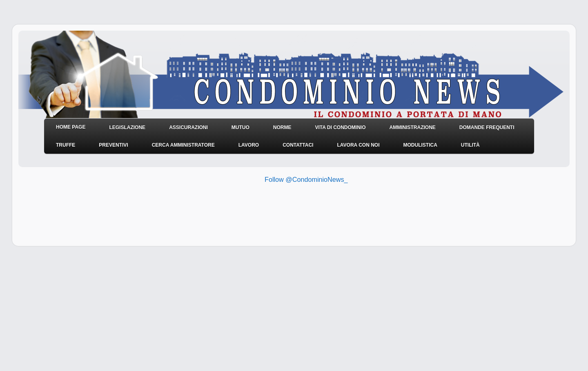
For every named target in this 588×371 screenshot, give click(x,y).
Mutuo (241, 127)
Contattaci (298, 145)
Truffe (66, 145)
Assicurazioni (188, 127)
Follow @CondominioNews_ (306, 179)
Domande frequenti (487, 127)
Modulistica (420, 145)
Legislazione (127, 127)
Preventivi (113, 145)
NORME (282, 127)
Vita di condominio (340, 127)
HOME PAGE (71, 127)
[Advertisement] (253, 213)
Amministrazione (412, 127)
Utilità (470, 145)
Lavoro (249, 145)
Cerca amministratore (183, 145)
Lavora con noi (358, 145)
